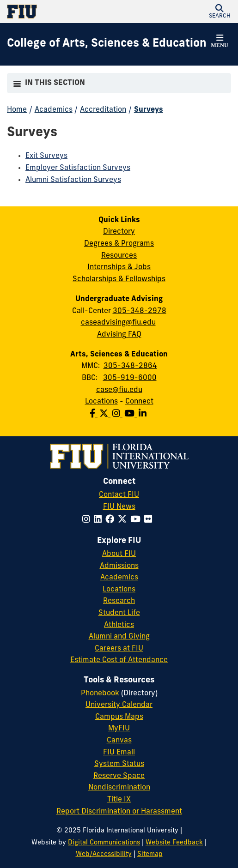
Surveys (149, 110)
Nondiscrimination (119, 788)
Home (17, 110)
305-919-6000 (130, 378)
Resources (119, 256)
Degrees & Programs (119, 244)
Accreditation (103, 110)
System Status (119, 764)
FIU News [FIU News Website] (119, 507)
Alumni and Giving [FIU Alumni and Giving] (119, 637)
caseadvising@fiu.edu (118, 323)
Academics (54, 110)
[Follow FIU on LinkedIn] (100, 520)
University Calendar (119, 705)
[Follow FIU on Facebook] (112, 520)
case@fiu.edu (119, 390)
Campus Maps (119, 717)
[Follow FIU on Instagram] (88, 520)
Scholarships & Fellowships (119, 279)
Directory (119, 232)
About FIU (119, 554)
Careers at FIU (119, 649)
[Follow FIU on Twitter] (124, 520)
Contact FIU (119, 495)
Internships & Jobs (119, 267)
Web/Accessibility (104, 854)
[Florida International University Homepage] (63, 12)
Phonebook (100, 693)
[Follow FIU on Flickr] (150, 520)
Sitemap (150, 854)
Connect (139, 402)
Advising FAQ (119, 335)
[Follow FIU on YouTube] (137, 520)
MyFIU (119, 729)
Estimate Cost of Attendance (119, 660)
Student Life (119, 613)
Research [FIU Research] (119, 601)
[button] (220, 12)
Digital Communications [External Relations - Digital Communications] (104, 843)
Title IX (119, 800)
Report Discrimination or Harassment (119, 812)
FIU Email (119, 753)
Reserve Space (119, 776)
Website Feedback (174, 843)
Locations (101, 402)
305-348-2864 (130, 366)
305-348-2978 (140, 311)
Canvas (119, 741)
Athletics (119, 625)
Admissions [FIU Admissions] (119, 566)
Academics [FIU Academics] (119, 578)
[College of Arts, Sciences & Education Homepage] (107, 44)
